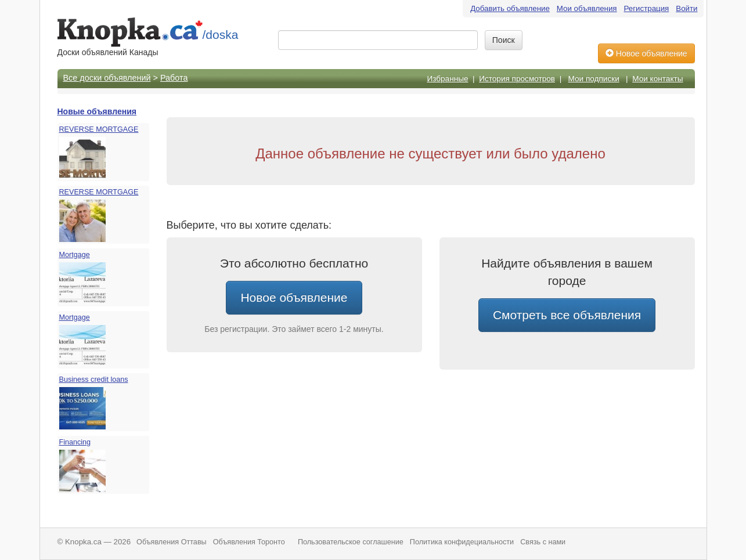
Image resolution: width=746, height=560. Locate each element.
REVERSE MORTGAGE (99, 129)
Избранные (447, 79)
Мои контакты (657, 79)
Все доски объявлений (107, 78)
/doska (221, 35)
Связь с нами (543, 542)
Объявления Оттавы (172, 542)
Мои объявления (587, 8)
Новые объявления (97, 111)
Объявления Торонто (249, 542)
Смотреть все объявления (567, 315)
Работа (174, 78)
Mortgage (75, 255)
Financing (75, 442)
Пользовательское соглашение (351, 542)
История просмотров (517, 79)
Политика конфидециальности (462, 542)
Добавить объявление (510, 8)
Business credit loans (94, 380)
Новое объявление (646, 53)
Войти (686, 8)
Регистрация (647, 8)
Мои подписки (594, 79)
